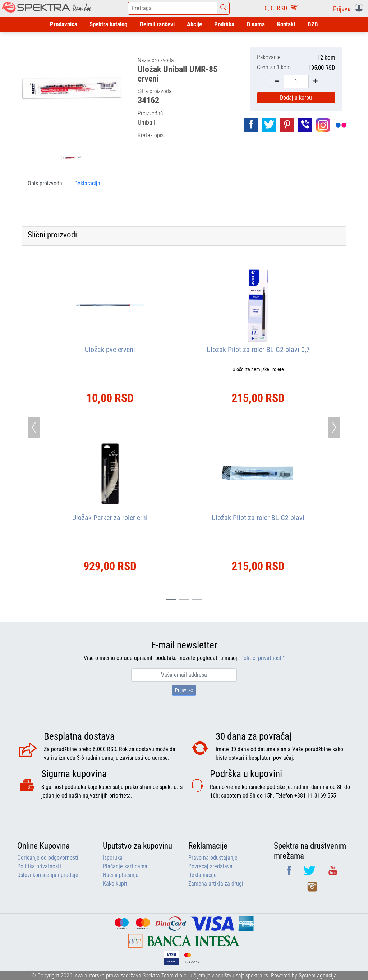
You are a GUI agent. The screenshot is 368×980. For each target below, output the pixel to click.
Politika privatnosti (39, 866)
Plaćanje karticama (125, 866)
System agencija (318, 976)
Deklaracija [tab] (87, 183)
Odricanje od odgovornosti (48, 858)
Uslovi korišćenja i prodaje (48, 875)
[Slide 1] (184, 599)
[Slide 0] (171, 599)
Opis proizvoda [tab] (45, 183)
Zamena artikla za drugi (216, 884)
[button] (349, 8)
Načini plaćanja (121, 875)
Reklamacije (203, 875)
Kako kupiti (116, 884)
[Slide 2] (197, 599)
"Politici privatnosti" (262, 658)
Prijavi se (184, 690)
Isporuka (113, 858)
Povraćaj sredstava (210, 866)
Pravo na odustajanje (213, 858)
